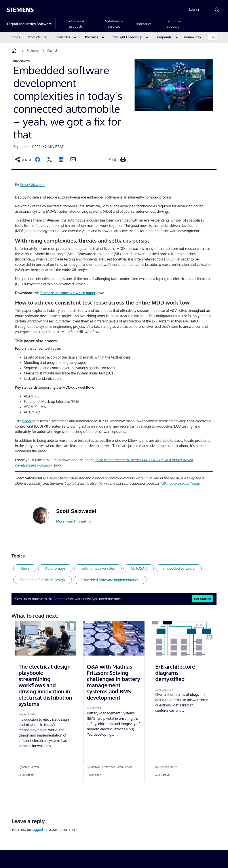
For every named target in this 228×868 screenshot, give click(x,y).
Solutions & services (114, 24)
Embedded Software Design (43, 580)
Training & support (173, 24)
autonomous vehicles (98, 568)
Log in (194, 9)
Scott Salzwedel (33, 185)
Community (193, 37)
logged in (39, 829)
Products (34, 37)
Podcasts (92, 37)
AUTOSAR (139, 568)
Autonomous (55, 568)
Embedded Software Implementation (110, 580)
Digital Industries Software (29, 24)
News (25, 568)
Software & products (76, 24)
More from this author (74, 521)
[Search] (217, 10)
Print (112, 159)
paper (27, 421)
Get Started (203, 599)
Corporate (165, 37)
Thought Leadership (128, 37)
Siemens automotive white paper (68, 293)
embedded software (179, 568)
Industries (144, 24)
